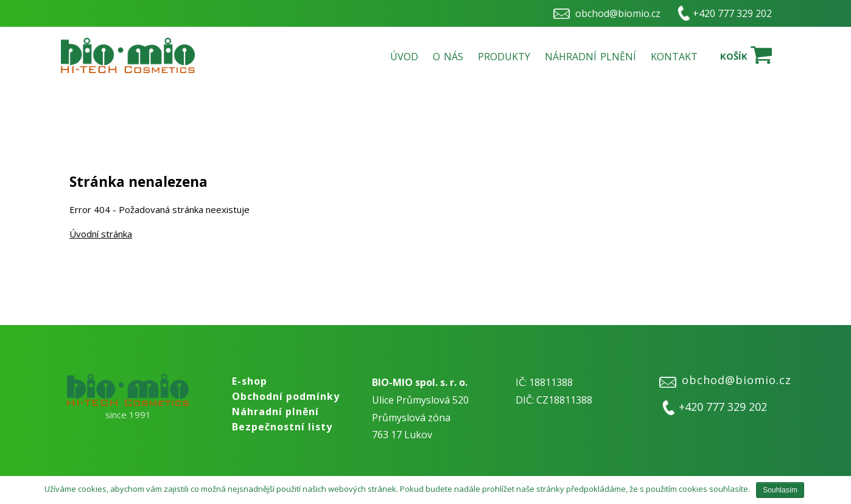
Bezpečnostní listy (282, 427)
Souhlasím (780, 490)
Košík (734, 56)
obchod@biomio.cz (618, 13)
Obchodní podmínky (286, 396)
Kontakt (674, 57)
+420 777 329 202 (732, 13)
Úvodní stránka (101, 234)
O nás (448, 57)
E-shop (250, 381)
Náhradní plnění (590, 57)
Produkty (504, 57)
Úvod (404, 57)
